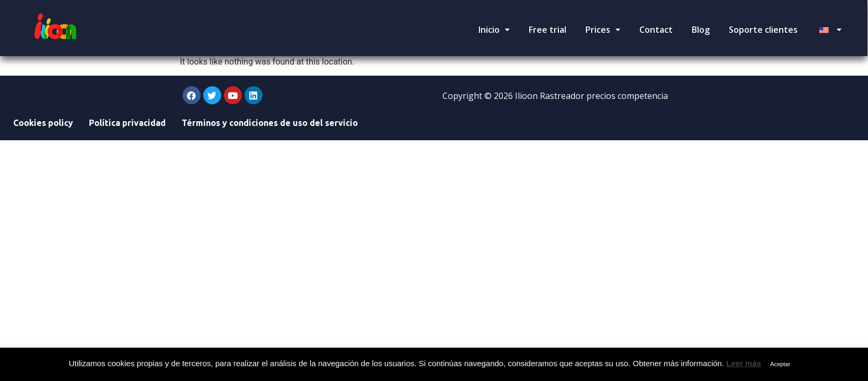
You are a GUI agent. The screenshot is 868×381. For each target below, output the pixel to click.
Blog (701, 30)
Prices (603, 30)
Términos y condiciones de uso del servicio (270, 123)
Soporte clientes (763, 30)
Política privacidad (127, 123)
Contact (656, 30)
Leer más (744, 363)
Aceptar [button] (780, 364)
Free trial (548, 30)
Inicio (494, 30)
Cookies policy (43, 123)
